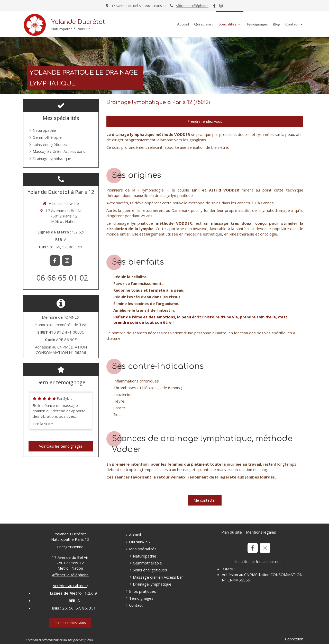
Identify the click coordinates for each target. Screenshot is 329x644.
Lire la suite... (44, 424)
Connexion (294, 639)
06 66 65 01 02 (62, 278)
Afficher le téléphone (192, 6)
